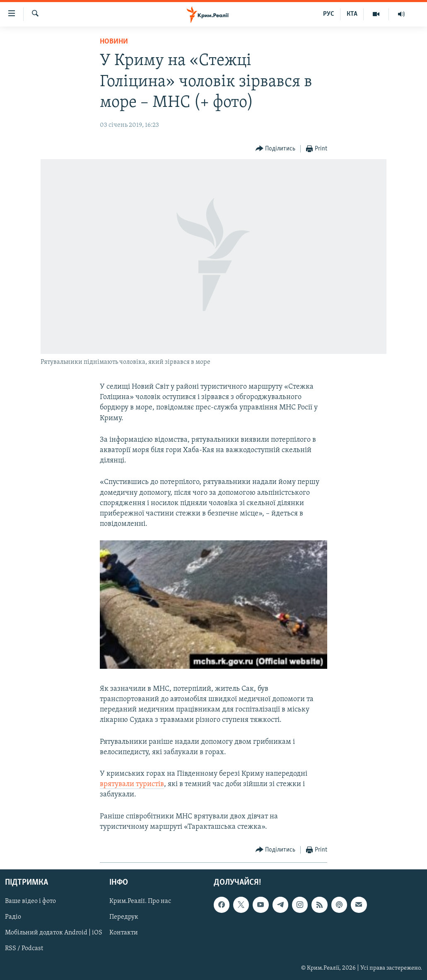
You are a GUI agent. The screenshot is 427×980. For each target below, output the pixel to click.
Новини (114, 42)
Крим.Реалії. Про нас (140, 901)
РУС (329, 14)
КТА (352, 14)
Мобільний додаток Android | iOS (54, 933)
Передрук (124, 917)
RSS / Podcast (24, 949)
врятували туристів (132, 784)
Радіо (13, 917)
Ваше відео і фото (30, 901)
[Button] (276, 149)
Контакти (124, 933)
